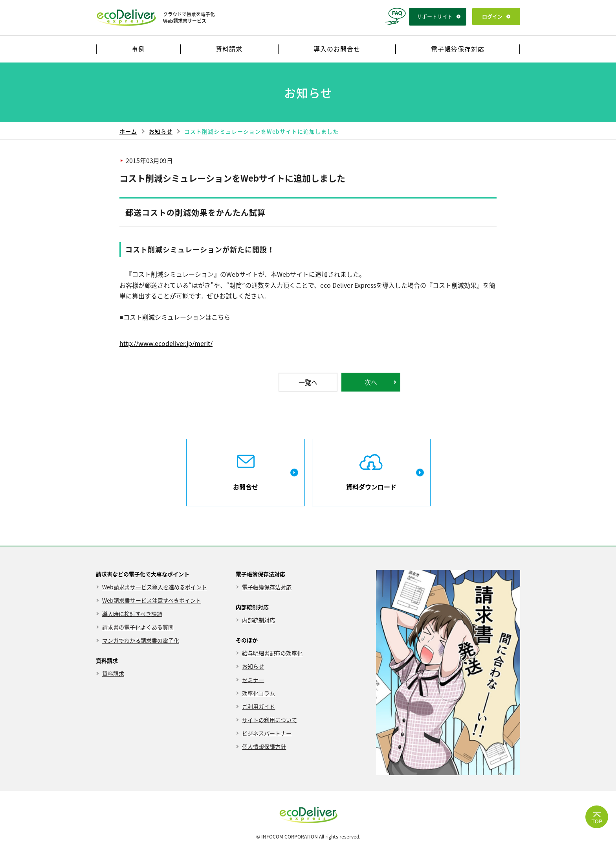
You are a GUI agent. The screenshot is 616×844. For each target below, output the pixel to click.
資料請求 (113, 674)
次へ (371, 382)
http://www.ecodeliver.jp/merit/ (166, 343)
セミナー (253, 680)
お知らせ (161, 131)
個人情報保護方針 (264, 747)
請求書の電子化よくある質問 (138, 627)
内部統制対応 (258, 620)
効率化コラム (258, 693)
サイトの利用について (269, 720)
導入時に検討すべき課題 (132, 614)
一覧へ (308, 382)
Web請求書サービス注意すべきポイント (152, 600)
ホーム (128, 131)
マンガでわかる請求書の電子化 (141, 641)
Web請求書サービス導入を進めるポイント (155, 587)
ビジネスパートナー (267, 733)
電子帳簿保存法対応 (267, 587)
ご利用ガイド (258, 707)
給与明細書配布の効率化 (272, 653)
